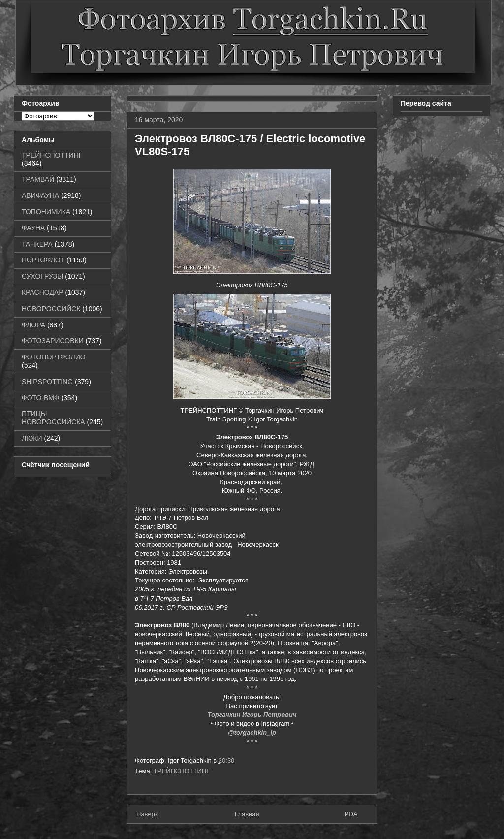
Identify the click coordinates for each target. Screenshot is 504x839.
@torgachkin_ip (252, 732)
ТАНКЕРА (37, 244)
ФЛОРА (33, 325)
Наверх (147, 814)
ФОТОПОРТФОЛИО (54, 357)
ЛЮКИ (32, 438)
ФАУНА (33, 228)
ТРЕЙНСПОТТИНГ (182, 771)
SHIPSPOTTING (47, 382)
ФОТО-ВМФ (41, 398)
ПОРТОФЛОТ (43, 260)
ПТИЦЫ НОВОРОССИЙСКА (53, 418)
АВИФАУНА (40, 195)
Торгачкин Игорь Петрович (252, 715)
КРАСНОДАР (43, 292)
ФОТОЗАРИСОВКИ (53, 341)
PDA (351, 814)
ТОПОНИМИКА (46, 212)
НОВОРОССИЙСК (51, 309)
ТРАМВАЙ (38, 179)
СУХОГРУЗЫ (42, 276)
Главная (247, 814)
